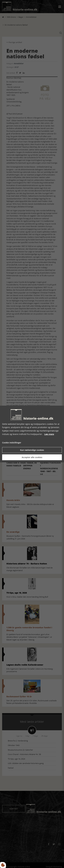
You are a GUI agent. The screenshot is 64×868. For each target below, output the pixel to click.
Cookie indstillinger (12, 443)
